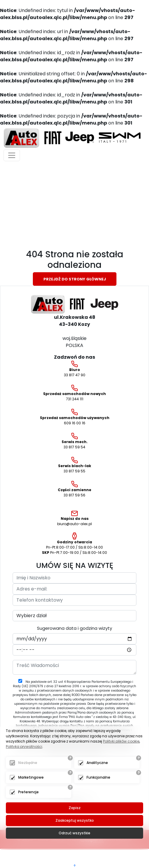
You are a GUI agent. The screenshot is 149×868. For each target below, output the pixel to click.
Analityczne (97, 763)
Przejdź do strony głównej (75, 279)
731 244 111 (74, 393)
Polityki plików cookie (121, 741)
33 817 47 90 (75, 369)
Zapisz (75, 808)
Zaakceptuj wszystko (75, 820)
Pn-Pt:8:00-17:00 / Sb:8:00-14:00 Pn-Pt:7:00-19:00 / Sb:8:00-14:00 (74, 544)
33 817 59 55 (75, 465)
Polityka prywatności (24, 747)
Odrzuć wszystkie (74, 833)
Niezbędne (28, 763)
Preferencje (28, 792)
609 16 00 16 (75, 417)
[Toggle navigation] (12, 155)
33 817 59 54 (75, 441)
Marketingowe (31, 777)
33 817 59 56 (74, 489)
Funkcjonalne (98, 777)
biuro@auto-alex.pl (74, 519)
